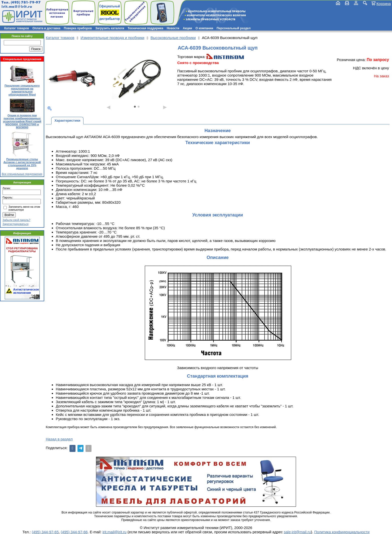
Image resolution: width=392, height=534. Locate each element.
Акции (187, 28)
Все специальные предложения (22, 174)
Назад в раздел (59, 439)
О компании (204, 28)
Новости (173, 28)
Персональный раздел (234, 28)
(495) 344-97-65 (45, 532)
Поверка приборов (78, 28)
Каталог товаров (17, 28)
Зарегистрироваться (15, 224)
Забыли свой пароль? (16, 220)
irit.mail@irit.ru (17, 7)
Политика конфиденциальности (342, 532)
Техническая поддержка (145, 28)
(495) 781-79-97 (26, 2)
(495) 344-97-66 (74, 532)
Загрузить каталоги (110, 28)
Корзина (384, 4)
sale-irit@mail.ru (297, 532)
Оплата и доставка (46, 28)
